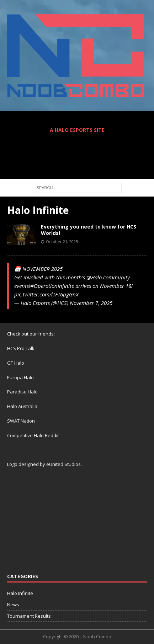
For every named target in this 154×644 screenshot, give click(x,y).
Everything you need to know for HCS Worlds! (89, 230)
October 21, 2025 (62, 241)
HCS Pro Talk (21, 348)
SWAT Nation (21, 421)
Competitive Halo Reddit (33, 435)
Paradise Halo (22, 392)
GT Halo (16, 363)
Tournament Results (29, 616)
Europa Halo (20, 377)
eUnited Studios (63, 464)
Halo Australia (22, 406)
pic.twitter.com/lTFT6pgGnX (46, 294)
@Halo (94, 277)
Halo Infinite (20, 593)
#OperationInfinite (52, 286)
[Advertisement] (81, 161)
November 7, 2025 (91, 303)
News (13, 605)
